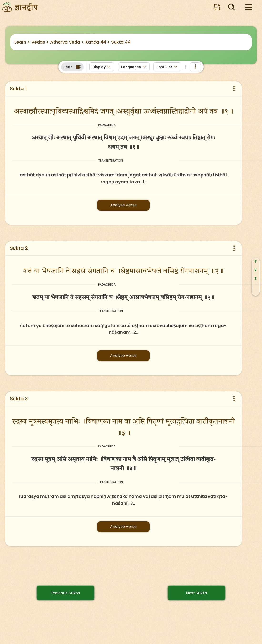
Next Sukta (197, 593)
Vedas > (40, 42)
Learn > (22, 42)
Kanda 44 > (98, 42)
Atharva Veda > (67, 42)
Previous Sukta (66, 593)
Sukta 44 (121, 42)
